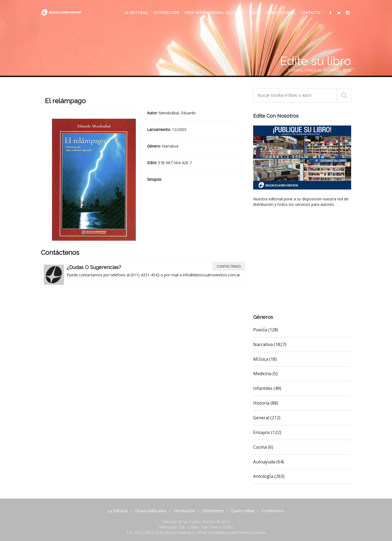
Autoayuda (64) (269, 462)
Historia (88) (266, 403)
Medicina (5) (265, 374)
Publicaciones (281, 13)
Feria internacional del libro (214, 13)
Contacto (310, 13)
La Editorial (136, 13)
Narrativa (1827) (270, 344)
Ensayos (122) (267, 432)
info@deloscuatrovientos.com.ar (212, 275)
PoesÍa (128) (266, 330)
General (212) (267, 418)
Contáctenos (229, 266)
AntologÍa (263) (269, 476)
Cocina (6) (263, 447)
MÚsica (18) (265, 359)
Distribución (167, 13)
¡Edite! (255, 13)
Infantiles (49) (267, 388)
